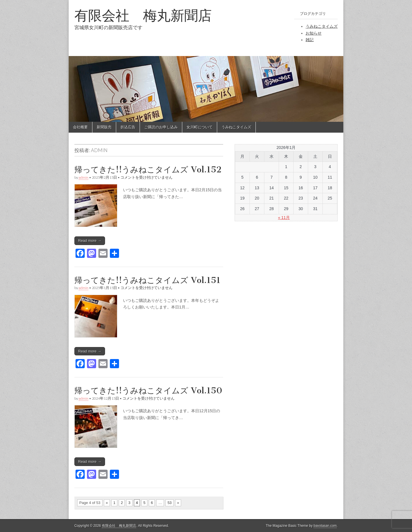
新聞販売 (104, 127)
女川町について (200, 127)
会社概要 (80, 127)
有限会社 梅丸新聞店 (143, 15)
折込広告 (128, 127)
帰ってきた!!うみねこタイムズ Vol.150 (148, 390)
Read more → (90, 241)
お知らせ (314, 33)
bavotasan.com (325, 526)
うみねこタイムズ (322, 26)
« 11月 (284, 218)
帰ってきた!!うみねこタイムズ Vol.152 (148, 170)
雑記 (310, 40)
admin (84, 177)
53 (169, 503)
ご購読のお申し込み (161, 127)
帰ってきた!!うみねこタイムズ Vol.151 (147, 280)
